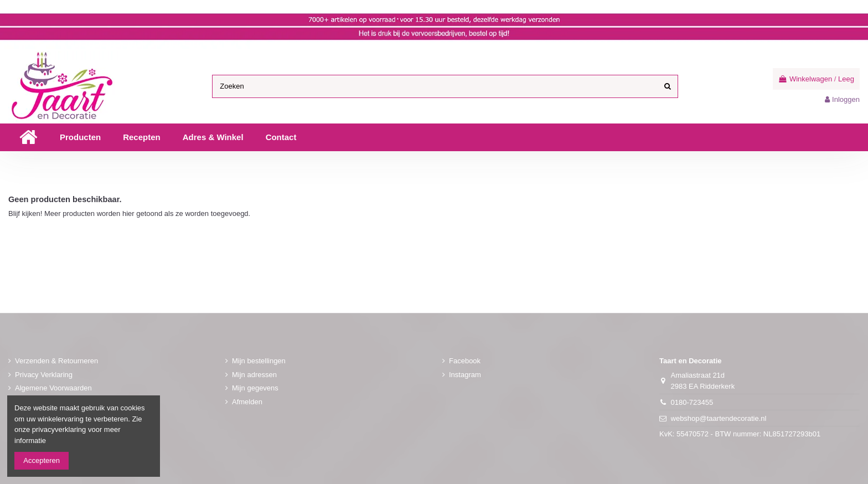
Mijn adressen (254, 375)
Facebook (465, 361)
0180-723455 (692, 402)
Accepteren (42, 460)
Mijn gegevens (255, 388)
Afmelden (247, 402)
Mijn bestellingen (259, 361)
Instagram (465, 375)
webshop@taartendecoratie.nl (719, 418)
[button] (80, 137)
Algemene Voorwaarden (53, 388)
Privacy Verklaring (44, 375)
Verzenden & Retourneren (56, 361)
